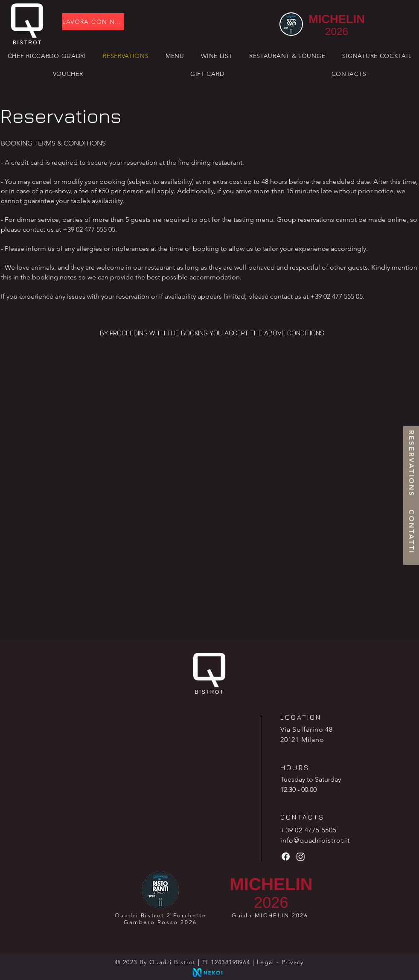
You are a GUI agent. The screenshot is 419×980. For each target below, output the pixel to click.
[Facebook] (286, 856)
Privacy (293, 962)
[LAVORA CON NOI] (93, 22)
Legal (266, 962)
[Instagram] (301, 856)
